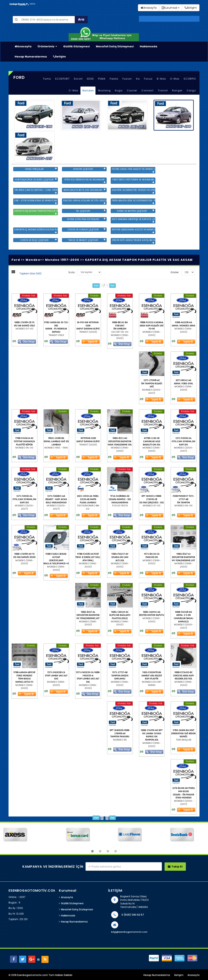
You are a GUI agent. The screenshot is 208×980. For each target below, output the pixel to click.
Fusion (127, 79)
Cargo (191, 90)
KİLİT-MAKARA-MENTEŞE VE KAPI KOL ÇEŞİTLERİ (134, 220)
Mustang (104, 90)
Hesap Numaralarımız (31, 57)
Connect (147, 90)
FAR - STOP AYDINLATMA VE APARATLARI (36, 202)
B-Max (161, 79)
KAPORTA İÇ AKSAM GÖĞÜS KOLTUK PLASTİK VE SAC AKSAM (36, 231)
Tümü (47, 79)
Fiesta (114, 79)
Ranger (177, 90)
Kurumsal (171, 8)
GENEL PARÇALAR (41, 169)
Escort (78, 79)
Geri (96, 285)
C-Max (73, 90)
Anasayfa (23, 46)
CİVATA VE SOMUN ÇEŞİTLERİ (86, 230)
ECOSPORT (62, 79)
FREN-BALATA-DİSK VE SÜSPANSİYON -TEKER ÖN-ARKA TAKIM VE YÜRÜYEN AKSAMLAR (134, 202)
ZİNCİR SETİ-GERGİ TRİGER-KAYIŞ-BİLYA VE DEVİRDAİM (134, 241)
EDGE (90, 79)
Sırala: (72, 272)
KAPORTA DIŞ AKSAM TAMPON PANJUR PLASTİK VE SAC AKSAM (36, 212)
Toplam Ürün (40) (30, 273)
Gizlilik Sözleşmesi (76, 46)
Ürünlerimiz (47, 46)
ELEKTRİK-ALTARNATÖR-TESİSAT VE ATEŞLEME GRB (134, 191)
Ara (81, 19)
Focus (148, 79)
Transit (163, 90)
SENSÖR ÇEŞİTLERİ (89, 169)
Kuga (119, 90)
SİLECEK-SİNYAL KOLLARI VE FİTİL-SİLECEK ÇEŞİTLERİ (85, 202)
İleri (113, 285)
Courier (132, 90)
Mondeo (88, 90)
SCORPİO (190, 79)
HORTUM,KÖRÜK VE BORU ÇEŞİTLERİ (36, 180)
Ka (138, 79)
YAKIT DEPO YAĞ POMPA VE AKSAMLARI (133, 181)
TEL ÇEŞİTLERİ (91, 211)
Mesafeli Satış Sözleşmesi (115, 46)
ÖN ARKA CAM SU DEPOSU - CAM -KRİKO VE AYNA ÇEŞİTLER (36, 191)
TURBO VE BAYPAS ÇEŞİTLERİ (135, 211)
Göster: (175, 272)
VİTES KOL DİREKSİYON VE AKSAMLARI (85, 181)
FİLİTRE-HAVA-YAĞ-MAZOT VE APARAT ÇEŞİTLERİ (134, 170)
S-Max (175, 79)
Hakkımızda (148, 46)
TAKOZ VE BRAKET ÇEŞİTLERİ (87, 240)
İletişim (59, 57)
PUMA (102, 79)
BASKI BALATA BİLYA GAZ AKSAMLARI (84, 190)
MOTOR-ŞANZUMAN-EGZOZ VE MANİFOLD (134, 231)
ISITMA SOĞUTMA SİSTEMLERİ (86, 219)
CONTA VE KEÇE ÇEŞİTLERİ (38, 240)
